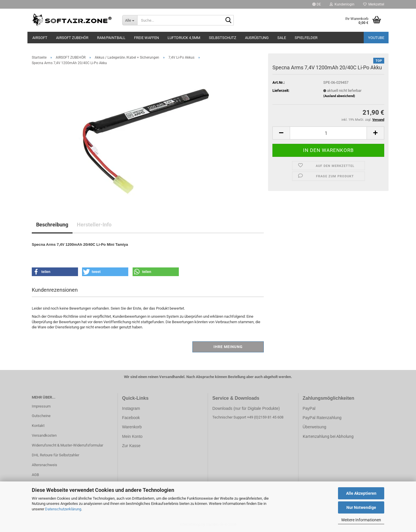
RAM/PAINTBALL (111, 38)
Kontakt (38, 426)
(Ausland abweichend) (339, 96)
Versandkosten (44, 435)
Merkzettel (374, 4)
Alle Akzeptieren (361, 493)
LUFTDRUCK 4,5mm (184, 38)
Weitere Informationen (361, 520)
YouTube (376, 38)
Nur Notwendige (361, 507)
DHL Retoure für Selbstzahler (55, 455)
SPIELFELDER (306, 38)
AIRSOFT (40, 38)
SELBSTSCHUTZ (223, 38)
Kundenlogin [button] (342, 4)
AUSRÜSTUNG (257, 38)
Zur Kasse (131, 446)
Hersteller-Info (94, 225)
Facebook (131, 418)
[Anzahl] (328, 133)
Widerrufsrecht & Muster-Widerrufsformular (67, 445)
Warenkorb (132, 427)
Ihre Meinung (228, 347)
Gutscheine (41, 416)
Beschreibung (52, 225)
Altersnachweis (44, 465)
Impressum (41, 406)
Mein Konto (132, 436)
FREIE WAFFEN (146, 38)
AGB (35, 475)
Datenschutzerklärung (63, 509)
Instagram (131, 408)
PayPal (309, 408)
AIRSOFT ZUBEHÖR (72, 38)
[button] (317, 4)
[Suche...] (130, 20)
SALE (282, 38)
